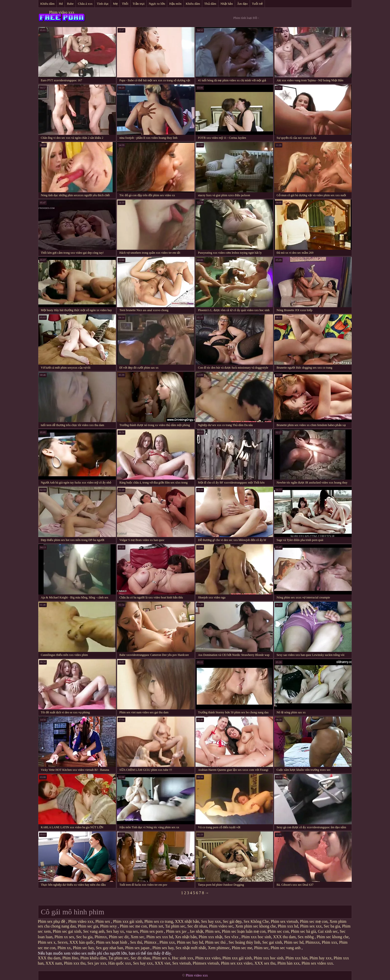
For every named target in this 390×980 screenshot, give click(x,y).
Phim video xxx (62, 12)
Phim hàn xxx (288, 963)
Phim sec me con (133, 926)
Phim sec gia (88, 926)
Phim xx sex (64, 937)
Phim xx (64, 948)
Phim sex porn (152, 931)
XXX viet (163, 963)
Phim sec (261, 948)
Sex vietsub (182, 963)
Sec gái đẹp (232, 921)
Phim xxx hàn (296, 958)
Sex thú (136, 942)
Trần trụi (139, 4)
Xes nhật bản (186, 937)
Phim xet (156, 926)
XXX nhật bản (187, 921)
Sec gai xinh (272, 942)
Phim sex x (47, 942)
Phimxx (101, 937)
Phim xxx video (208, 958)
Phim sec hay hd (190, 942)
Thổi (125, 4)
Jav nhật (196, 931)
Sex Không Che (256, 921)
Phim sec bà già (303, 931)
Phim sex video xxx (317, 963)
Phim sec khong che (333, 937)
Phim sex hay (163, 948)
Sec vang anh (94, 931)
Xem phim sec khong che (256, 926)
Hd (61, 4)
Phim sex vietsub (284, 921)
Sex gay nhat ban (109, 948)
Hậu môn (175, 4)
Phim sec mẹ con (314, 921)
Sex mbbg (306, 937)
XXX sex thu (265, 963)
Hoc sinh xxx (182, 958)
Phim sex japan (138, 948)
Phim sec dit (119, 937)
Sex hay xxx (211, 921)
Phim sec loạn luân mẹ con (244, 931)
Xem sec (138, 937)
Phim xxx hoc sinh (256, 937)
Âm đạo (242, 4)
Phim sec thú (216, 942)
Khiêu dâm (47, 4)
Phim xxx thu (75, 963)
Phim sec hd (294, 942)
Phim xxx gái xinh (128, 921)
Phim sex (103, 921)
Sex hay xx (115, 931)
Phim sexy (109, 926)
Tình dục (103, 4)
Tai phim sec (175, 926)
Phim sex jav (177, 931)
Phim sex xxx (311, 926)
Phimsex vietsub (206, 963)
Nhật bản (227, 4)
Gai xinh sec (328, 931)
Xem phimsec (219, 948)
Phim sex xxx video (237, 963)
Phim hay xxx (320, 958)
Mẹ (115, 4)
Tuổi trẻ (257, 4)
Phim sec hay (83, 948)
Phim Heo (70, 958)
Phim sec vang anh (286, 948)
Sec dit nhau (197, 926)
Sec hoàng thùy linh (244, 942)
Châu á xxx (85, 4)
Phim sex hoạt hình (112, 942)
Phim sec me (242, 948)
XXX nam (54, 963)
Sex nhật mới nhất (191, 948)
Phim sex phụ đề (52, 921)
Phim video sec (221, 926)
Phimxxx (313, 942)
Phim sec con (278, 931)
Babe (70, 4)
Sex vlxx (232, 937)
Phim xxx (167, 942)
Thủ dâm (210, 4)
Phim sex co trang (159, 921)
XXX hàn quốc (82, 942)
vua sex (132, 931)
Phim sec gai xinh (67, 931)
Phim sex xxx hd (160, 937)
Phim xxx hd (288, 926)
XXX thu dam (284, 937)
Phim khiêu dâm (93, 958)
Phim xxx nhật (211, 937)
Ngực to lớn (157, 4)
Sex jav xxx (97, 963)
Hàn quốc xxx (120, 963)
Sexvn (62, 942)
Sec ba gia (332, 926)
